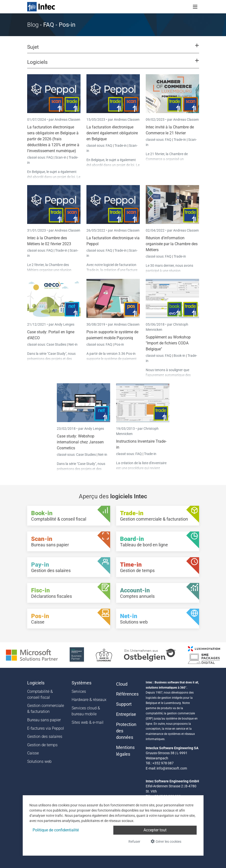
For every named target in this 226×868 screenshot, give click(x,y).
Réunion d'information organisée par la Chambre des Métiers (172, 244)
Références (127, 694)
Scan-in (61, 157)
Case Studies (57, 344)
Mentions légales (125, 751)
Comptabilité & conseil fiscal (40, 694)
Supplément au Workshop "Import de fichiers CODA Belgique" (168, 343)
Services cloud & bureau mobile (86, 711)
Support (124, 704)
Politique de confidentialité (56, 830)
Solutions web (39, 761)
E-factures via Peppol (46, 728)
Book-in (179, 356)
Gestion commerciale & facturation (46, 709)
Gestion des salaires (45, 736)
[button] (113, 49)
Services (79, 691)
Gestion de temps (42, 745)
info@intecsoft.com (172, 768)
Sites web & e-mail (88, 722)
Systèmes (82, 683)
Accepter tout (155, 830)
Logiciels (36, 683)
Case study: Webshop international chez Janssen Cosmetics (80, 442)
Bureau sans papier (44, 720)
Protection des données (126, 731)
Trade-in (121, 145)
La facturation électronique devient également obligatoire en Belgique (112, 133)
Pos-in (119, 344)
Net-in (73, 344)
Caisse (33, 753)
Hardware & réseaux (89, 700)
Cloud (122, 684)
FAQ (50, 157)
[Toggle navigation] (195, 7)
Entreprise (126, 714)
